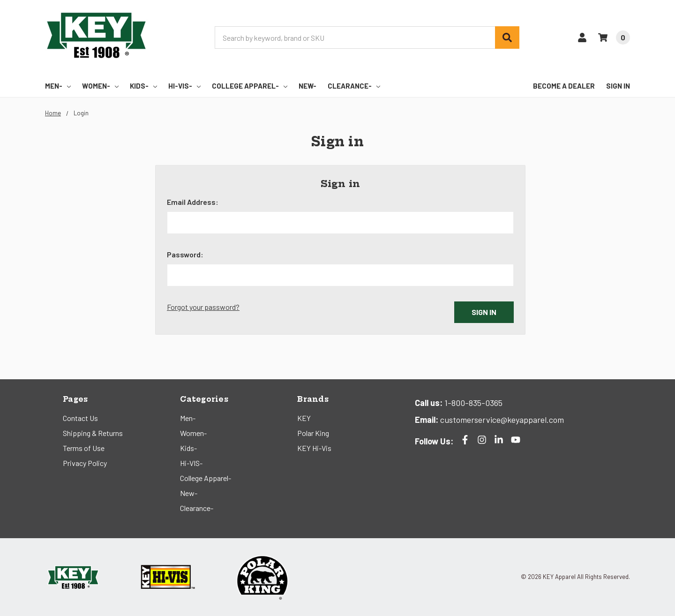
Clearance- (354, 86)
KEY (304, 418)
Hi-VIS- (184, 86)
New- (307, 86)
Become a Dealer (564, 86)
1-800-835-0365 (472, 403)
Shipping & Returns (93, 433)
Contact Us (80, 418)
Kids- (143, 86)
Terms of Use (84, 448)
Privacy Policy (85, 463)
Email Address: (193, 202)
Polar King (313, 433)
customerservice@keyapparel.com (501, 420)
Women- (100, 86)
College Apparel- (250, 86)
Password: (185, 254)
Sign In (618, 86)
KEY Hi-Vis (314, 448)
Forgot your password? (203, 307)
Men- (58, 86)
